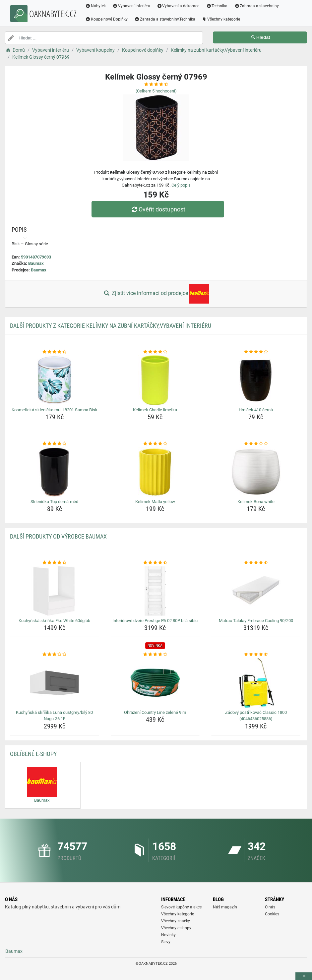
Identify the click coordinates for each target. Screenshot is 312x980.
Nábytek (95, 6)
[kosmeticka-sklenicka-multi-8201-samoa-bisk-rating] (55, 352)
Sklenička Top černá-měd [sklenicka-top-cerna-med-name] (54, 502)
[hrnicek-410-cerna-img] (256, 380)
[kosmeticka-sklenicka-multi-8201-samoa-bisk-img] (55, 380)
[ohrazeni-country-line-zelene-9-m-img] (155, 683)
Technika (217, 6)
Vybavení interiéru (131, 6)
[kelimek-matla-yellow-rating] (155, 444)
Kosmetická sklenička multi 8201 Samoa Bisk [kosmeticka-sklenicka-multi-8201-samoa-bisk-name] (55, 410)
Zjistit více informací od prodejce (156, 294)
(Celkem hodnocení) (156, 91)
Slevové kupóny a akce (181, 907)
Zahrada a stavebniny (256, 6)
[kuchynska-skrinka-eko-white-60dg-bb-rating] (55, 563)
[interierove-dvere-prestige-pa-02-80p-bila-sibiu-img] (155, 591)
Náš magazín (225, 907)
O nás (270, 907)
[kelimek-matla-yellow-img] (155, 472)
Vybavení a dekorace (178, 6)
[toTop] (304, 976)
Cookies (272, 914)
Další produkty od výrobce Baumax (58, 536)
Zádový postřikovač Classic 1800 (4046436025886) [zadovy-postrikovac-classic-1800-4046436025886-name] (256, 716)
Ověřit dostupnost (157, 209)
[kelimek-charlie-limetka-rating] (155, 352)
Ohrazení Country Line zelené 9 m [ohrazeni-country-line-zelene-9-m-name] (155, 712)
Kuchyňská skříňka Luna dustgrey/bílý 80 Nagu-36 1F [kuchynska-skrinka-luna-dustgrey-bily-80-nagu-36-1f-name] (54, 716)
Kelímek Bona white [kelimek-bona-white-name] (256, 502)
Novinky (168, 935)
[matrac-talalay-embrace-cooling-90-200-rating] (256, 563)
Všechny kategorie (221, 19)
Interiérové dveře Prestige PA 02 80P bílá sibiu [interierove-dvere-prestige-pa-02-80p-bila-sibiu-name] (155, 621)
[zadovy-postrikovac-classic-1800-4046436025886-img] (256, 683)
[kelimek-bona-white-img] (256, 472)
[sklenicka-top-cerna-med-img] (55, 472)
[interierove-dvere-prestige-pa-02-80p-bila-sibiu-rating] (155, 563)
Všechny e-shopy (176, 928)
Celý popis (181, 185)
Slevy (166, 942)
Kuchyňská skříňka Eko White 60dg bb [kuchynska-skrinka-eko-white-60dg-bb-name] (54, 621)
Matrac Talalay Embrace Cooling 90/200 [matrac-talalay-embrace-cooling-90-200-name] (256, 621)
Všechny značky (176, 921)
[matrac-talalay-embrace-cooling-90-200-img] (256, 591)
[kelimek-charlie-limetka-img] (155, 380)
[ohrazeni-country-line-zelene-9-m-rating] (155, 655)
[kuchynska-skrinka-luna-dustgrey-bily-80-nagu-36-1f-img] (55, 683)
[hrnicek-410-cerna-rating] (256, 352)
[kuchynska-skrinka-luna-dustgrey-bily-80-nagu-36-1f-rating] (55, 655)
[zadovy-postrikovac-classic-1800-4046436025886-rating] (256, 655)
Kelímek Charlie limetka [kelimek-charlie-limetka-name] (155, 410)
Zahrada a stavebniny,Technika (165, 19)
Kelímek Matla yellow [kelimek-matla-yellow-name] (155, 502)
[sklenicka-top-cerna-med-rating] (55, 444)
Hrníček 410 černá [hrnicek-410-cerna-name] (256, 410)
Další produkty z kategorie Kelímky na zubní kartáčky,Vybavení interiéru (111, 326)
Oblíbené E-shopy (33, 754)
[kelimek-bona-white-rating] (256, 444)
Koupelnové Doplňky (106, 19)
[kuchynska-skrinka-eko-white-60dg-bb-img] (55, 591)
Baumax (36, 263)
